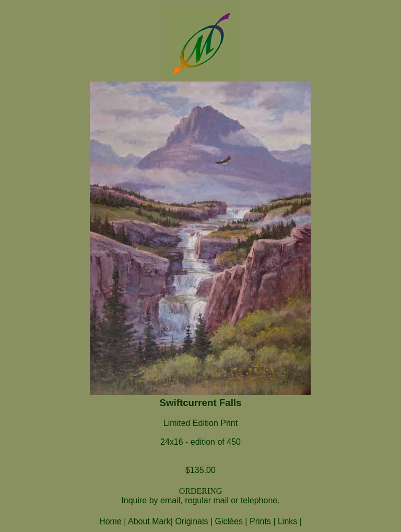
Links (287, 521)
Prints (260, 521)
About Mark (149, 521)
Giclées (229, 521)
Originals (191, 521)
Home (110, 521)
